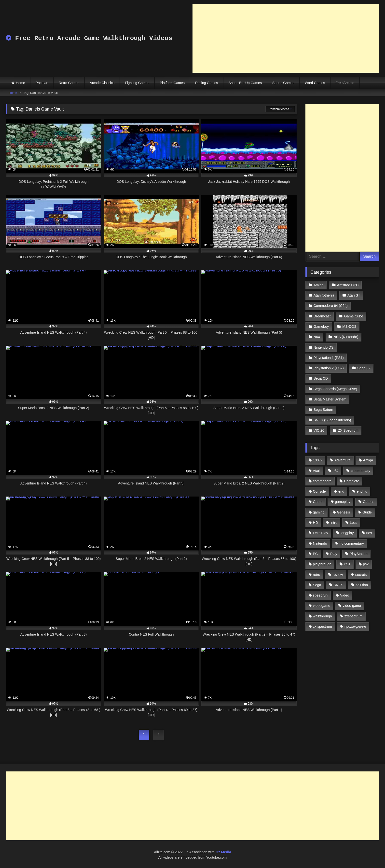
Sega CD (321, 378)
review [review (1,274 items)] (338, 575)
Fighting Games (137, 83)
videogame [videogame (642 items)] (321, 606)
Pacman (42, 83)
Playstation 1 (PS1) (329, 358)
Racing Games (207, 83)
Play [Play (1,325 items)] (334, 554)
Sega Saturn (323, 410)
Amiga (319, 285)
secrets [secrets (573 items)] (361, 575)
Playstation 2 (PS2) (329, 368)
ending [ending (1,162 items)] (362, 491)
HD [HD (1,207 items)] (315, 523)
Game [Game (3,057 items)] (318, 502)
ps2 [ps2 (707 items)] (366, 564)
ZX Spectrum (348, 430)
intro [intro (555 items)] (334, 523)
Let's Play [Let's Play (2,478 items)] (320, 533)
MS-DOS (349, 327)
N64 (317, 337)
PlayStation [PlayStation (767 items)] (359, 554)
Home (21, 83)
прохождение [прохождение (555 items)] (355, 626)
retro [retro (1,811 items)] (316, 575)
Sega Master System (330, 399)
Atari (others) (324, 295)
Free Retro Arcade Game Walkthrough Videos (89, 38)
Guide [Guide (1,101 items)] (367, 512)
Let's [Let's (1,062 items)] (354, 523)
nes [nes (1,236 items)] (369, 533)
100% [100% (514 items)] (317, 460)
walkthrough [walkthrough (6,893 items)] (322, 616)
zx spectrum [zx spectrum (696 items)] (322, 626)
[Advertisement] (286, 38)
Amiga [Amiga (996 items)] (368, 460)
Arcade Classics (102, 83)
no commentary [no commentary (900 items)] (352, 543)
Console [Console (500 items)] (319, 491)
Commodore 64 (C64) (331, 306)
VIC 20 (319, 430)
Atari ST (354, 295)
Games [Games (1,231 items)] (369, 502)
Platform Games (172, 83)
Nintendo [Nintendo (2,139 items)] (320, 543)
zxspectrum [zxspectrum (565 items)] (354, 616)
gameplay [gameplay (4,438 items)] (343, 502)
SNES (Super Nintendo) (332, 420)
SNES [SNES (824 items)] (338, 585)
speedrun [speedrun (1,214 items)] (320, 595)
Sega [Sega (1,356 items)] (317, 585)
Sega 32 (364, 368)
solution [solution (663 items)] (362, 585)
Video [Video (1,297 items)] (345, 595)
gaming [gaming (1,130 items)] (319, 512)
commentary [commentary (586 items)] (361, 471)
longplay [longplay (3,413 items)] (347, 533)
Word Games (315, 83)
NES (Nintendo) (346, 337)
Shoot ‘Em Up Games (245, 83)
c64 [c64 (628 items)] (336, 471)
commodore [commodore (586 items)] (322, 481)
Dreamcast (322, 316)
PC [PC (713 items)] (315, 554)
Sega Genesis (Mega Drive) (335, 389)
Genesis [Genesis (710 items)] (343, 512)
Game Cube (354, 316)
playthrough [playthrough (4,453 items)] (322, 564)
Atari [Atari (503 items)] (316, 471)
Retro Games (69, 83)
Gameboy (321, 327)
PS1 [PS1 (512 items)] (347, 564)
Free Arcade (345, 83)
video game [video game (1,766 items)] (352, 606)
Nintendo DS (324, 347)
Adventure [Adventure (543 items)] (343, 460)
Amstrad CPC (348, 285)
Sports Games (283, 83)
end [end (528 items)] (341, 491)
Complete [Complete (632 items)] (352, 481)
